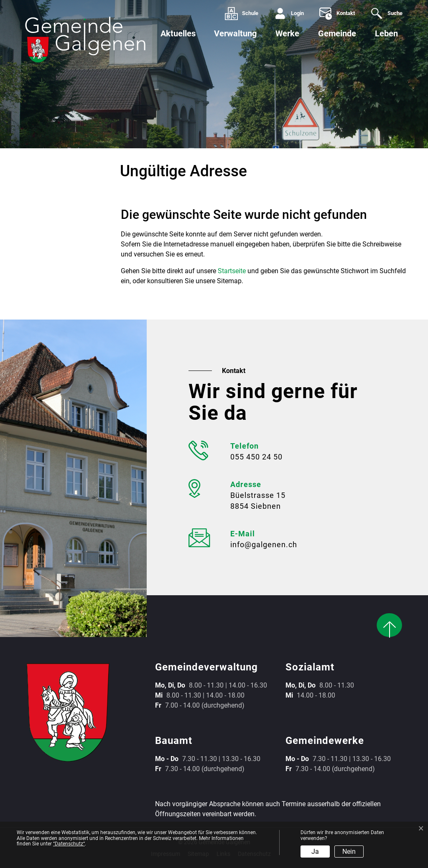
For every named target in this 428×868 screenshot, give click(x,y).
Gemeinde (337, 33)
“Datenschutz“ (69, 844)
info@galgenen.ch (264, 544)
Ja (315, 852)
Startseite (232, 271)
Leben (386, 33)
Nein (349, 852)
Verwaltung (235, 33)
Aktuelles (178, 33)
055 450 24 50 (256, 457)
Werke (287, 33)
